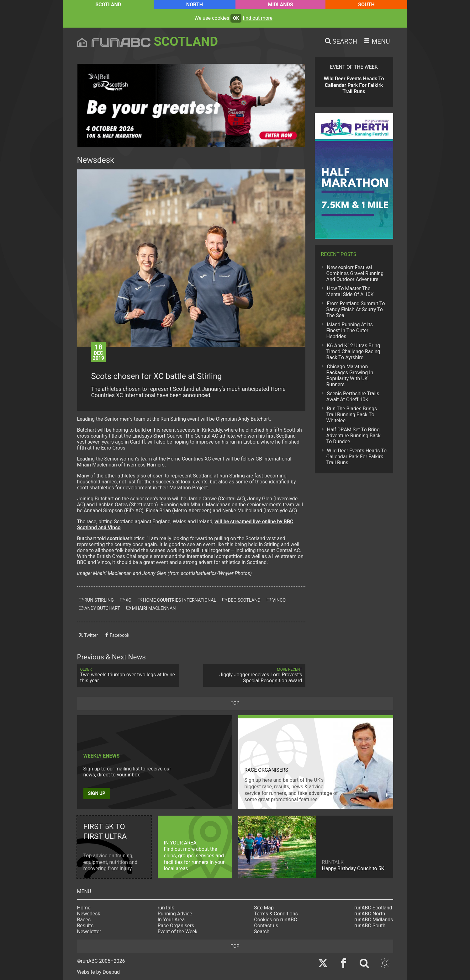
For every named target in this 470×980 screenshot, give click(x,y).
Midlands (280, 5)
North (195, 5)
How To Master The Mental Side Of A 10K (350, 291)
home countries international (177, 600)
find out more (258, 18)
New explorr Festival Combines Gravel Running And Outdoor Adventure (355, 273)
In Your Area (171, 920)
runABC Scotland (373, 908)
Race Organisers (176, 926)
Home (84, 908)
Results (85, 926)
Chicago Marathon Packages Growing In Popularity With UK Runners (350, 375)
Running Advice (175, 914)
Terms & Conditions (276, 914)
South (366, 5)
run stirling (96, 600)
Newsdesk (89, 914)
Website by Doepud (99, 972)
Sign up (97, 794)
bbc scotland (241, 600)
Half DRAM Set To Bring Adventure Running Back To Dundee (354, 436)
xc (126, 600)
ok (236, 18)
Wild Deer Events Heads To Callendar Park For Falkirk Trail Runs (357, 457)
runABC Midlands (374, 920)
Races (84, 920)
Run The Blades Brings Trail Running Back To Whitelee (352, 415)
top (235, 703)
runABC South (370, 926)
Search (262, 932)
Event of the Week (178, 932)
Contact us (266, 926)
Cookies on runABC (275, 920)
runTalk (166, 908)
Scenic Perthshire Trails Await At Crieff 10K (353, 397)
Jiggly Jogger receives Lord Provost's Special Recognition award (254, 675)
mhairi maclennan (151, 608)
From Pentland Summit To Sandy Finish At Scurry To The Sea (356, 309)
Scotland (108, 5)
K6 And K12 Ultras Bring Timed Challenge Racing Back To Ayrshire (353, 352)
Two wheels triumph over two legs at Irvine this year (128, 675)
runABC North (370, 914)
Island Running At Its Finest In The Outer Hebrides (350, 330)
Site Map (264, 908)
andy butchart (100, 608)
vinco (276, 600)
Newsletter (89, 932)
